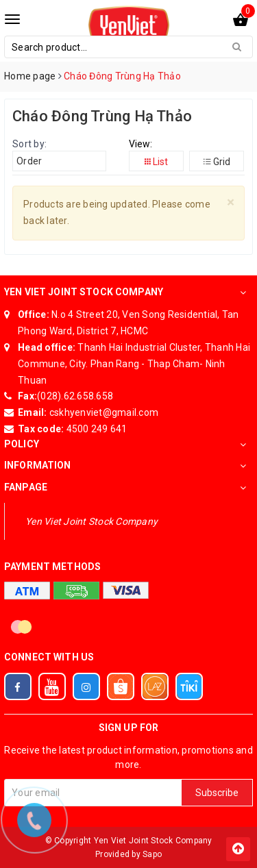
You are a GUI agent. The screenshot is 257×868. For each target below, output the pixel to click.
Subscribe (217, 793)
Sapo (152, 854)
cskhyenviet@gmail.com (103, 412)
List (156, 162)
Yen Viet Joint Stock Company (91, 521)
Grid (217, 162)
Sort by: (29, 144)
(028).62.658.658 (75, 396)
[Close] (231, 202)
